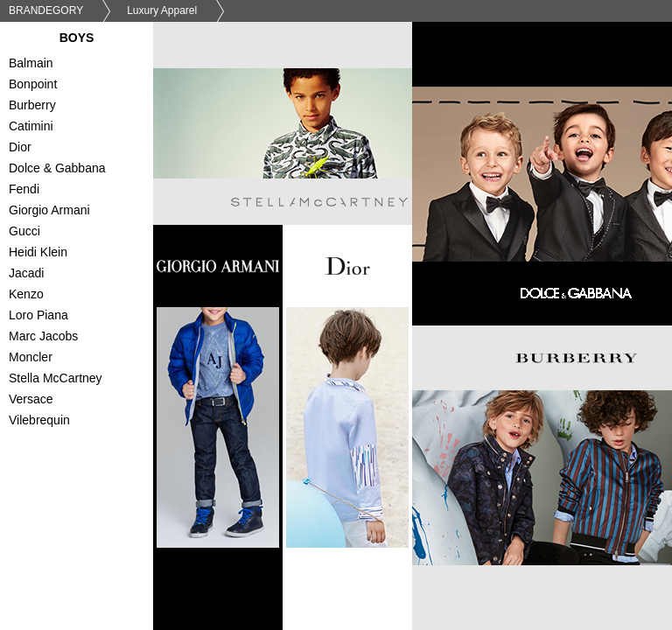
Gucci (85, 233)
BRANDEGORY (46, 10)
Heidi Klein (85, 254)
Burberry (85, 107)
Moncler (85, 359)
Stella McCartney (85, 380)
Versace (85, 401)
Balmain (85, 65)
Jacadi (85, 275)
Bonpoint (85, 86)
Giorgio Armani (85, 212)
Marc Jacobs (85, 338)
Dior (85, 149)
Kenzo (85, 296)
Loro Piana (85, 317)
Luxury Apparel (162, 10)
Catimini (85, 128)
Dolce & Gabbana (85, 170)
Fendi (85, 191)
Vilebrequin (85, 422)
